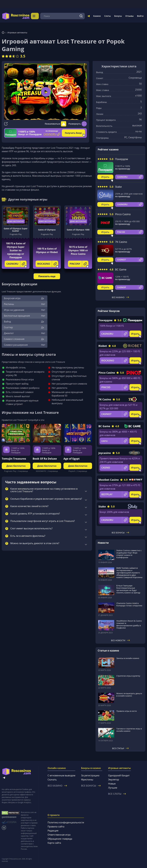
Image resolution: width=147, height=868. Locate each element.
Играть (105, 177)
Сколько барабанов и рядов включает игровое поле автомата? (46, 499)
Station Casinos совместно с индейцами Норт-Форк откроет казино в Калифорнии (129, 554)
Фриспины (87, 779)
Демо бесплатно (16, 221)
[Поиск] (81, 16)
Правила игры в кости (127, 711)
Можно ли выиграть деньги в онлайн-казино (129, 694)
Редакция (53, 830)
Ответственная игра (59, 834)
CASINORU (16, 263)
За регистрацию (90, 775)
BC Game (121, 269)
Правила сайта (56, 826)
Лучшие (113, 787)
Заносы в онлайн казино (128, 658)
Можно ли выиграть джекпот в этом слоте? (35, 543)
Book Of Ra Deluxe (45, 458)
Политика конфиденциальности (66, 822)
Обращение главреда (60, 838)
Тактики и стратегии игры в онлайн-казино (129, 730)
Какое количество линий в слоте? (29, 506)
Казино (97, 16)
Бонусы (118, 16)
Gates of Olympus (47, 229)
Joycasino (105, 453)
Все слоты (117, 794)
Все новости (120, 640)
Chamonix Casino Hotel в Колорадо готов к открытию (129, 604)
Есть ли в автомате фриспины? (28, 536)
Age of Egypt (71, 458)
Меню (37, 16)
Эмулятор (114, 779)
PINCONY (79, 263)
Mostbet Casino (109, 479)
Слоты (107, 16)
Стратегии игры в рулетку (128, 676)
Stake (118, 186)
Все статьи (120, 748)
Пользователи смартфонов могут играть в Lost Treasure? (43, 521)
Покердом (122, 159)
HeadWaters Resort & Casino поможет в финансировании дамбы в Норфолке (129, 624)
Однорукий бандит (119, 775)
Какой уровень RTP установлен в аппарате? (35, 513)
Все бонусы (120, 532)
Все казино (120, 297)
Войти (140, 16)
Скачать (52, 779)
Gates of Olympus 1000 (78, 229)
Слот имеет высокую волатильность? (31, 528)
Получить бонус (73, 133)
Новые (112, 783)
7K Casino (121, 242)
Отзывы (130, 16)
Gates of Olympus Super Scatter (16, 229)
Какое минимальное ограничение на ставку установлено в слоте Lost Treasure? (44, 490)
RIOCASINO (48, 263)
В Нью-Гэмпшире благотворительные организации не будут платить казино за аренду (128, 589)
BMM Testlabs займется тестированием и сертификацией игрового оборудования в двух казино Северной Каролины (129, 573)
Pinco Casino (123, 214)
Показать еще (47, 276)
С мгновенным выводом (61, 775)
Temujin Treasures (14, 458)
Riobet (103, 346)
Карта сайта (54, 843)
